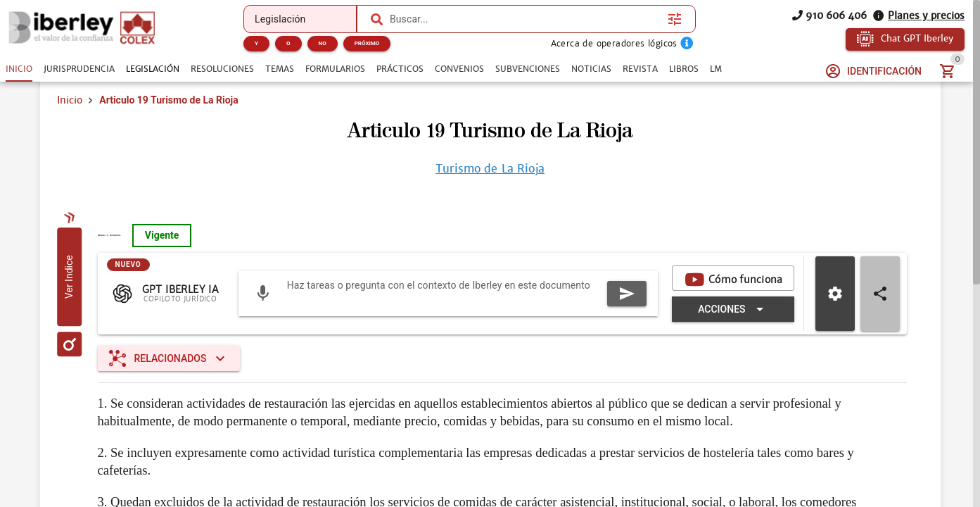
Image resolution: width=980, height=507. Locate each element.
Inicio (70, 118)
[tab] (19, 69)
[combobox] (525, 19)
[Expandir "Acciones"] (522, 331)
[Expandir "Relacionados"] (169, 386)
